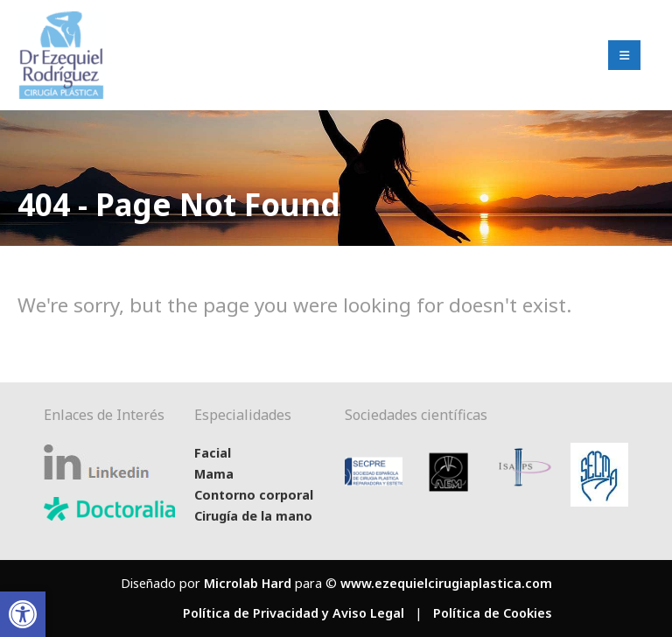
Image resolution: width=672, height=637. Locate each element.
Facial (213, 453)
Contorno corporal (254, 495)
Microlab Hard (248, 583)
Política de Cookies (493, 613)
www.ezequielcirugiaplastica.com (446, 583)
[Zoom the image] (61, 22)
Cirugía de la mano (253, 516)
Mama (214, 474)
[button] (23, 614)
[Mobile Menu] (624, 55)
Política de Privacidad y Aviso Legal (294, 613)
